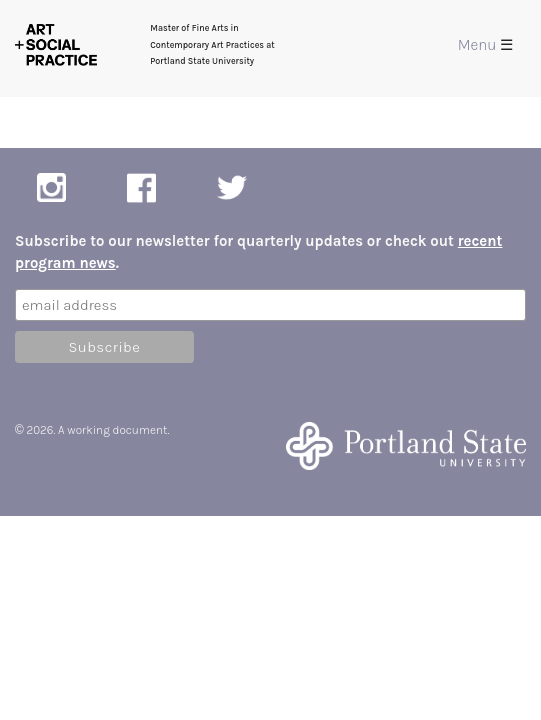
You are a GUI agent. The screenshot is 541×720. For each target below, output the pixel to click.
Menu (485, 45)
